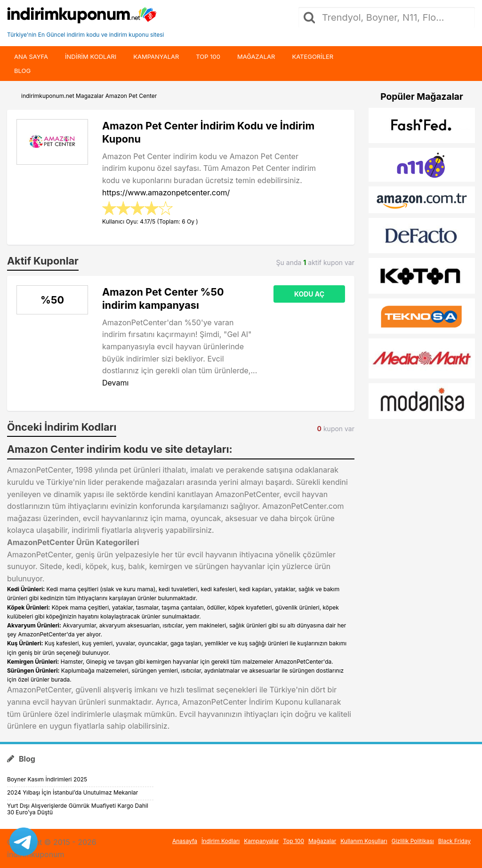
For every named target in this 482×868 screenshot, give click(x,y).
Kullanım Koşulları (364, 841)
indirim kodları (91, 56)
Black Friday (454, 841)
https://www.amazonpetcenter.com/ (166, 193)
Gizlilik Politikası (413, 841)
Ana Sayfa (31, 56)
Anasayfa (185, 841)
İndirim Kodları (221, 841)
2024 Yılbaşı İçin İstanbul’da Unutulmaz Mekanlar (72, 792)
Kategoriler (313, 56)
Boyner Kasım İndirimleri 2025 (47, 779)
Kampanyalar (156, 56)
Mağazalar (256, 56)
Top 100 (208, 56)
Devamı (115, 383)
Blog (22, 71)
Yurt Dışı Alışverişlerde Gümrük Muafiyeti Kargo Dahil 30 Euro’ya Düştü (78, 809)
